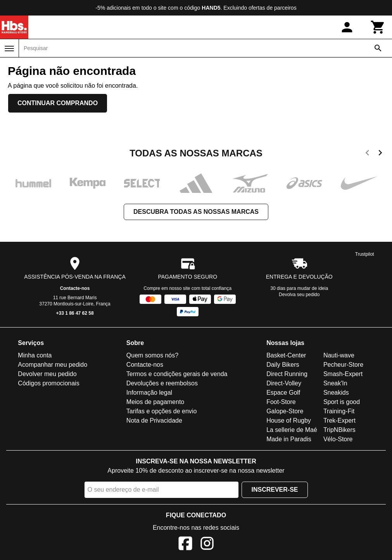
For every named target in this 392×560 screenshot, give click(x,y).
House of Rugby (289, 420)
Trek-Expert (339, 420)
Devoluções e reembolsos (162, 383)
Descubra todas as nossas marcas (196, 212)
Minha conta (35, 355)
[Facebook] (185, 545)
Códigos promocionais (48, 383)
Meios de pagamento (155, 402)
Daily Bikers (283, 365)
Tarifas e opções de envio (161, 411)
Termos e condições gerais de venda (177, 374)
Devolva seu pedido (299, 295)
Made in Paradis (289, 439)
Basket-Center (286, 355)
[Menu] (9, 49)
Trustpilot (365, 254)
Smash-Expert (343, 374)
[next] (380, 154)
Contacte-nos (75, 288)
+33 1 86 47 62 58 (75, 313)
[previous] (367, 154)
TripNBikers (339, 430)
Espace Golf (283, 393)
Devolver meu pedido (47, 374)
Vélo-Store (338, 439)
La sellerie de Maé (292, 430)
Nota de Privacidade (154, 420)
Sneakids (336, 393)
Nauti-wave (339, 355)
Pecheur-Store (343, 365)
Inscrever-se (275, 490)
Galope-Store (285, 411)
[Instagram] (207, 545)
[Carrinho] (378, 27)
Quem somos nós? (152, 355)
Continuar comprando (58, 103)
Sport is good (342, 402)
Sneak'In (335, 383)
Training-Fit (339, 411)
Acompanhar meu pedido (53, 365)
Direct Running (287, 374)
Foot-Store (281, 402)
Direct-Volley (284, 383)
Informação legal (149, 393)
